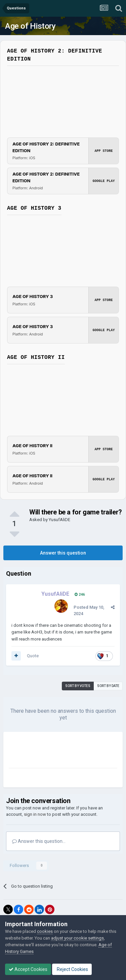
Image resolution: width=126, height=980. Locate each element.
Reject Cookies (72, 969)
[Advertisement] (62, 751)
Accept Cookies (28, 969)
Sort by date (108, 686)
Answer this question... (39, 841)
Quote (33, 656)
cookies (45, 931)
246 (80, 595)
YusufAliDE (59, 520)
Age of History (30, 26)
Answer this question (63, 553)
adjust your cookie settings (77, 938)
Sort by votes (78, 686)
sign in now (35, 814)
